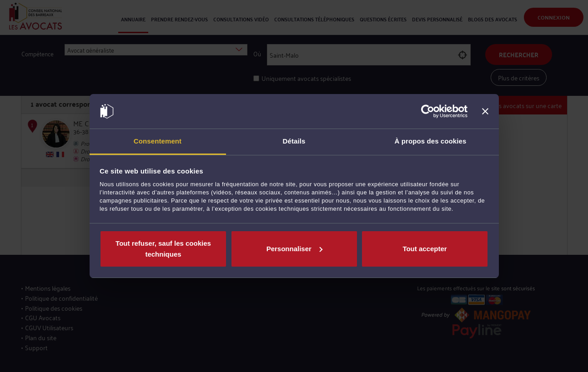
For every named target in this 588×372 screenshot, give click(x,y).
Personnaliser (294, 249)
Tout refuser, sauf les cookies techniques (163, 249)
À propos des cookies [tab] (431, 141)
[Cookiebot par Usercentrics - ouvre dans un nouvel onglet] (428, 111)
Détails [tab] (294, 141)
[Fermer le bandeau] (485, 111)
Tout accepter (425, 249)
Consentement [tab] (158, 141)
